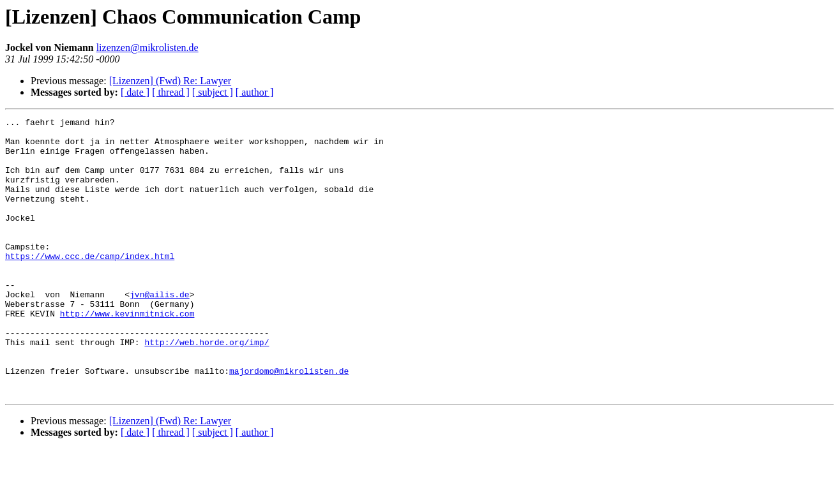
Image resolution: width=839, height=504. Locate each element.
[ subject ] (213, 92)
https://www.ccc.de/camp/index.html (90, 285)
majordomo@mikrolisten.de (289, 422)
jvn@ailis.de (160, 330)
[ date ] (135, 92)
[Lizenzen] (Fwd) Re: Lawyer (170, 81)
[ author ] (255, 92)
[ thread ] (171, 92)
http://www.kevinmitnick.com (127, 353)
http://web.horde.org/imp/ (207, 388)
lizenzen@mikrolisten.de (147, 48)
